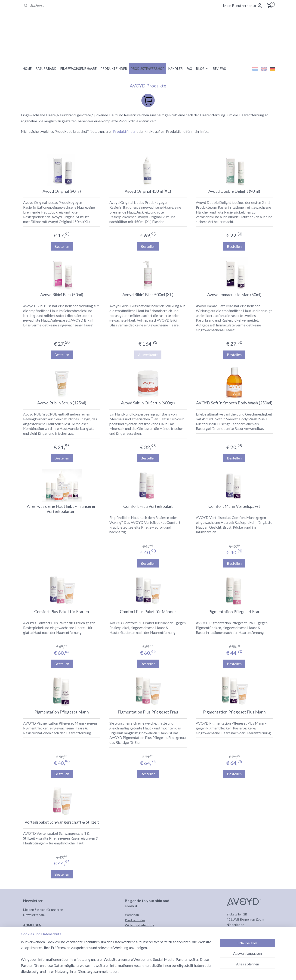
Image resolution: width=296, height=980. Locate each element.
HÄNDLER (175, 69)
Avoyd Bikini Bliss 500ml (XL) (148, 295)
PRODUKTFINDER (114, 69)
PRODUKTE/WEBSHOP (148, 69)
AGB (128, 930)
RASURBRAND (46, 69)
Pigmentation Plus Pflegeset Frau (148, 712)
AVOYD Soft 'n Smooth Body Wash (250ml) (234, 403)
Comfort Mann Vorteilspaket (234, 506)
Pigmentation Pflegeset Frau (234, 612)
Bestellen (62, 246)
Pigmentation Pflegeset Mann (62, 712)
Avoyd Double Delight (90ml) (234, 191)
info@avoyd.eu (237, 930)
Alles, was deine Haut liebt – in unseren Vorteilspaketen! (62, 509)
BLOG (202, 69)
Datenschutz (134, 935)
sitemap (158, 972)
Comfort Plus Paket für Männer (148, 612)
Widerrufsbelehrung (140, 925)
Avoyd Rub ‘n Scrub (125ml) (62, 403)
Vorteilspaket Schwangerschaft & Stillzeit (62, 822)
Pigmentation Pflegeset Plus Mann (234, 712)
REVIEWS (219, 69)
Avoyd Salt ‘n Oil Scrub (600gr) (148, 403)
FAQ (189, 69)
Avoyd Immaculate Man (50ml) (234, 295)
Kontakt (131, 941)
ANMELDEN (32, 925)
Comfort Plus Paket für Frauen (62, 612)
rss (166, 972)
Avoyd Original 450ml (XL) (148, 191)
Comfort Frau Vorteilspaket (148, 506)
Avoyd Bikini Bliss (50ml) (62, 295)
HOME (27, 69)
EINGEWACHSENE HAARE (78, 69)
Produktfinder (124, 131)
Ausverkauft (148, 355)
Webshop (132, 915)
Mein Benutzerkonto (243, 6)
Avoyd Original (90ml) (62, 191)
